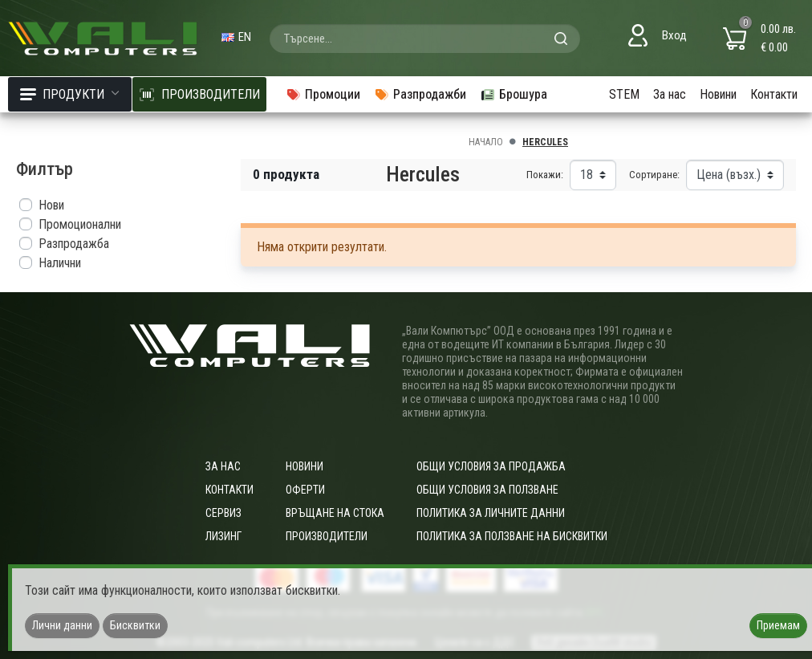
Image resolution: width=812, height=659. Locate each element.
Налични (60, 263)
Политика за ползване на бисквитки (512, 536)
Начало (486, 142)
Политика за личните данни (491, 513)
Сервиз (223, 513)
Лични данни (62, 625)
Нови (51, 205)
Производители (327, 536)
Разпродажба (74, 244)
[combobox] (425, 39)
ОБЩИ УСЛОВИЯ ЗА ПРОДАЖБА (491, 466)
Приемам (778, 625)
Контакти (774, 94)
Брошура (514, 94)
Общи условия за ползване (487, 490)
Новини (718, 94)
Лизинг (223, 536)
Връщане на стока (335, 513)
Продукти (70, 94)
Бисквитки (135, 625)
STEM (624, 94)
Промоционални (80, 224)
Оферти (305, 490)
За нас (670, 94)
